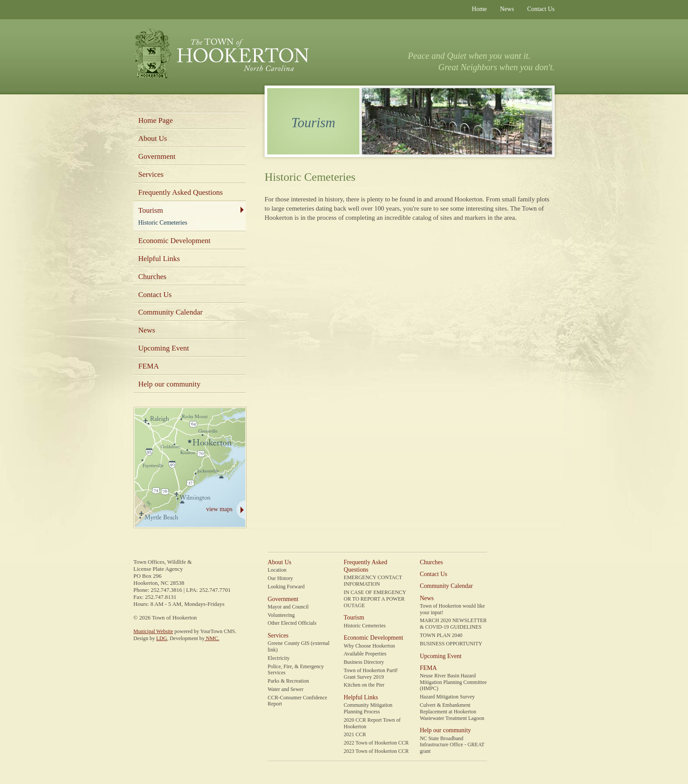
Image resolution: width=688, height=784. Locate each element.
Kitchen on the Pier (364, 685)
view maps (219, 509)
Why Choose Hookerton (369, 646)
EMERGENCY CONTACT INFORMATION (373, 581)
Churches (152, 277)
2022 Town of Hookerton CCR (376, 743)
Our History (280, 578)
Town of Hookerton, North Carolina (221, 54)
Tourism (150, 210)
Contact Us (541, 9)
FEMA (149, 366)
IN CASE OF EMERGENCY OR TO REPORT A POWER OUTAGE (375, 599)
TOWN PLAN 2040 (441, 635)
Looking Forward (286, 587)
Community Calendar (170, 312)
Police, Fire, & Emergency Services (296, 670)
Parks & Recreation (288, 681)
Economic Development (174, 241)
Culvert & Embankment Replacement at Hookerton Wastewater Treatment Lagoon (452, 712)
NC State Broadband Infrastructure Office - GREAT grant (452, 745)
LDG (162, 638)
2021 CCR (355, 734)
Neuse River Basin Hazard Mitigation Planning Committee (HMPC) (453, 682)
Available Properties (365, 654)
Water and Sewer (286, 689)
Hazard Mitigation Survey (447, 697)
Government (157, 156)
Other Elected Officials (292, 623)
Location (277, 570)
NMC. (212, 638)
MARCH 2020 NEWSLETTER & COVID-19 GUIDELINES (453, 624)
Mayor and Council (288, 607)
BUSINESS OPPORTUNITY (451, 644)
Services (151, 174)
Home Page (156, 120)
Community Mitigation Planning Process (368, 708)
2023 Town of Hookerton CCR (376, 751)
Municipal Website (153, 631)
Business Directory (364, 662)
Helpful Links (159, 259)
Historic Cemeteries (163, 223)
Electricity (279, 658)
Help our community (169, 384)
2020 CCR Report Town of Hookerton (372, 723)
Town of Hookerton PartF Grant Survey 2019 (371, 674)
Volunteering (281, 615)
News (507, 9)
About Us (153, 138)
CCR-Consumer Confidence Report (297, 701)
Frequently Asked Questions (181, 192)
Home (479, 9)
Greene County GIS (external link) (299, 646)
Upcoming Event (164, 348)
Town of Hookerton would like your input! (452, 609)
